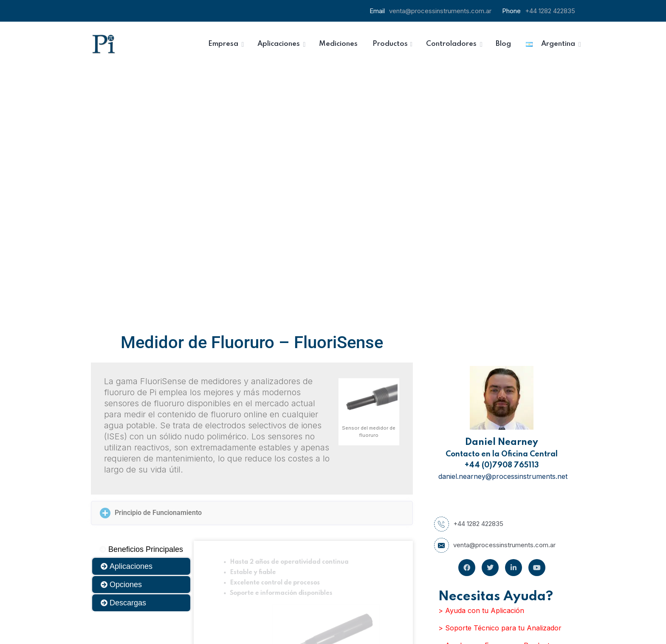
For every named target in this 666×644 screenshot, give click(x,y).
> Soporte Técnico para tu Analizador (500, 374)
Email (350, 550)
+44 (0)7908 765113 (502, 211)
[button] (252, 259)
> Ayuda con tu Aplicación (481, 356)
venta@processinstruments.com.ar (440, 11)
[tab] (141, 295)
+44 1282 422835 (550, 11)
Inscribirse (399, 595)
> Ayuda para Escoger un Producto (496, 391)
